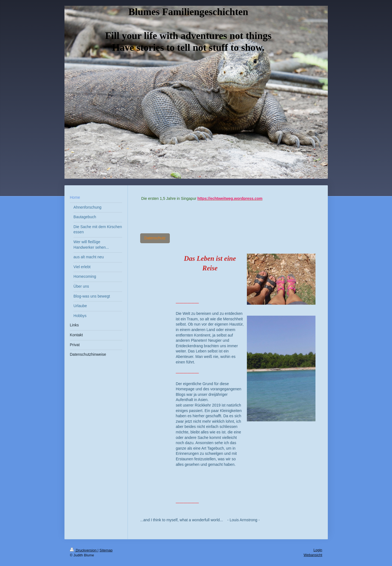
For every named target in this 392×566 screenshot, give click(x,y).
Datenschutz (155, 238)
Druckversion (84, 550)
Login (318, 550)
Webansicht (313, 555)
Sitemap (106, 550)
